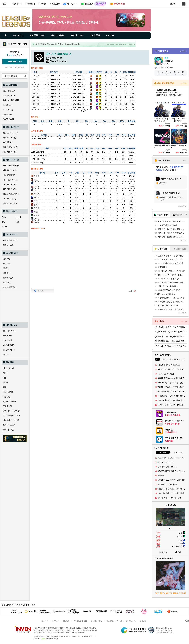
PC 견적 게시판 (9, 350)
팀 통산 (6, 268)
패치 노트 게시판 (9, 138)
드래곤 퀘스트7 (9, 425)
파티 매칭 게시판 (9, 189)
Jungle (19, 217)
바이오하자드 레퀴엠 (11, 420)
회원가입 (8, 68)
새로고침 (181, 206)
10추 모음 (8, 110)
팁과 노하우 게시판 (10, 133)
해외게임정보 (8, 392)
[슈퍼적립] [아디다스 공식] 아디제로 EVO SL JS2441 (171, 341)
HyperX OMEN (9, 401)
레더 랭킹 (7, 283)
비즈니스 (56, 621)
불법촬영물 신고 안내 (114, 621)
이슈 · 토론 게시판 (10, 180)
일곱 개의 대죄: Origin (12, 411)
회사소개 (45, 621)
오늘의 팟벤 (8, 340)
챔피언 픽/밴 (8, 278)
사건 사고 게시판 (9, 185)
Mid (4, 222)
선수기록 (6, 264)
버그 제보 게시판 (9, 152)
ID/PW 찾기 (20, 68)
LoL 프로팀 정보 (9, 287)
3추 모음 (8, 105)
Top (4, 217)
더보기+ (183, 51)
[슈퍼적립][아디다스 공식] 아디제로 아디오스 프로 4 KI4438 (171, 346)
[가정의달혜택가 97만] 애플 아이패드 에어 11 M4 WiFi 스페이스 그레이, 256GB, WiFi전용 (171, 327)
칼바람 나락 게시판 (10, 203)
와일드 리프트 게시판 (11, 194)
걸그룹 (6, 382)
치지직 (6, 373)
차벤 (5, 378)
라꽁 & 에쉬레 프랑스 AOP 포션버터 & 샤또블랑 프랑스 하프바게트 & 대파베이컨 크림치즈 (171, 332)
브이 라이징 (8, 406)
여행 (5, 387)
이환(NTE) (168, 61)
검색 (25, 76)
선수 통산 (7, 273)
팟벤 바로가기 (8, 368)
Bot (17, 222)
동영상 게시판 (8, 245)
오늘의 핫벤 (8, 336)
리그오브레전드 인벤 (17, 44)
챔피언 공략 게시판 (10, 147)
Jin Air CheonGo (78, 76)
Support (6, 227)
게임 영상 (7, 397)
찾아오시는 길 (131, 621)
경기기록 (6, 259)
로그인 (173, 4)
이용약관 (66, 621)
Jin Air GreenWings (39, 138)
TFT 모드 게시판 (10, 199)
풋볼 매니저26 (9, 430)
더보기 (83, 111)
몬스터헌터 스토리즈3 (12, 416)
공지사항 (143, 621)
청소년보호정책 (96, 621)
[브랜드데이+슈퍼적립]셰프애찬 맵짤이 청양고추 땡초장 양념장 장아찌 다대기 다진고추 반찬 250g (171, 336)
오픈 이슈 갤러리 (9, 331)
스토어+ (184, 83)
